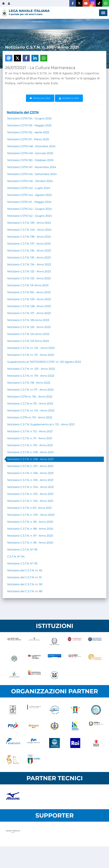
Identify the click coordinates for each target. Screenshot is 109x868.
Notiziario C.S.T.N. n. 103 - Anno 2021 (30, 494)
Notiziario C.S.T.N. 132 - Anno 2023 (29, 271)
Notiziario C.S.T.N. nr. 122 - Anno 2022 (31, 348)
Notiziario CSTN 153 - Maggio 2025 (29, 125)
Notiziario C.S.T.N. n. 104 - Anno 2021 (31, 487)
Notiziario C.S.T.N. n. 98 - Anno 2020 (30, 529)
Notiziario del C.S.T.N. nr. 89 (25, 591)
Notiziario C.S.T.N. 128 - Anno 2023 (29, 306)
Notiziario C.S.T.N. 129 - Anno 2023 (29, 299)
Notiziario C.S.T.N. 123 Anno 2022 (28, 341)
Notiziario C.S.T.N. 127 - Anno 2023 (29, 313)
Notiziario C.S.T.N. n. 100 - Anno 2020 (31, 515)
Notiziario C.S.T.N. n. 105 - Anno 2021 (30, 480)
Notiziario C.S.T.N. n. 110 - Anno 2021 (30, 445)
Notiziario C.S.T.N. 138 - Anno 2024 (29, 237)
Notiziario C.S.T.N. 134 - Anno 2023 (29, 264)
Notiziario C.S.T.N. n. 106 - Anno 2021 (30, 473)
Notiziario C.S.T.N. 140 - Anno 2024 (29, 230)
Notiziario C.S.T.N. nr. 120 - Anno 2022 (31, 369)
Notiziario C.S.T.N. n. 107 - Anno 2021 (30, 466)
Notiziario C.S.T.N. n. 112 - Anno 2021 (30, 431)
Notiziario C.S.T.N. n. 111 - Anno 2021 (30, 438)
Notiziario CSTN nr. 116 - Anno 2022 (30, 397)
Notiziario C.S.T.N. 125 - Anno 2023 (29, 327)
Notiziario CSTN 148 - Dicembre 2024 (31, 146)
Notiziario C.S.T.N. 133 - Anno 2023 (29, 278)
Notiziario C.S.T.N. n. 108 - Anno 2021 (30, 459)
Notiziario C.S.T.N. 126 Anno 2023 (28, 320)
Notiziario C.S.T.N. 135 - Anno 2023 (29, 258)
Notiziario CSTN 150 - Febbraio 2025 (30, 160)
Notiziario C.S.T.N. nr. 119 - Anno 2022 (31, 376)
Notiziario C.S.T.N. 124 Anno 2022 (28, 334)
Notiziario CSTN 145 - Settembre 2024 (32, 174)
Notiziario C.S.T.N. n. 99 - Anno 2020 (30, 522)
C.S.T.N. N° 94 (16, 557)
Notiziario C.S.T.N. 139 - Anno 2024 (29, 223)
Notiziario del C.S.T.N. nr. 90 (25, 584)
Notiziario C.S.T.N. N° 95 (22, 550)
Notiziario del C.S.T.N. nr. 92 (25, 570)
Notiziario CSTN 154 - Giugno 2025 (29, 118)
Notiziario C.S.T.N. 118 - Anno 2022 (29, 383)
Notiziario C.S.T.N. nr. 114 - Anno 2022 (31, 410)
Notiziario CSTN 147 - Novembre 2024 (32, 167)
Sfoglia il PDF (40, 98)
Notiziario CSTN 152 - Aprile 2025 (28, 132)
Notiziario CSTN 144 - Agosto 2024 (30, 195)
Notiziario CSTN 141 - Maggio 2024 (29, 202)
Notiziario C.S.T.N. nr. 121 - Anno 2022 (31, 355)
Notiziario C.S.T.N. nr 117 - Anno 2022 (30, 390)
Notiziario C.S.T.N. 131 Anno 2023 (28, 285)
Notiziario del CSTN (23, 112)
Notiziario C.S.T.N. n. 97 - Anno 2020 (30, 536)
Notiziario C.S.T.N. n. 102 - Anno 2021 (30, 501)
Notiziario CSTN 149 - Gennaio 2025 (30, 153)
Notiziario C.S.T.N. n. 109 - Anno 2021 (30, 452)
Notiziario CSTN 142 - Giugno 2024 (30, 209)
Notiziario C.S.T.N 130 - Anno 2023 (29, 292)
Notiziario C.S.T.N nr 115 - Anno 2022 (30, 404)
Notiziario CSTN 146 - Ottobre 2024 (30, 181)
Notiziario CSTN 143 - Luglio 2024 (29, 188)
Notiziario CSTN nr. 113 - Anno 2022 (30, 417)
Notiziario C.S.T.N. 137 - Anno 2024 (29, 244)
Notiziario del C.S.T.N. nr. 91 (24, 577)
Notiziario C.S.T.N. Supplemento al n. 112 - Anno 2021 (41, 424)
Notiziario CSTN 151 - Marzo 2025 (28, 139)
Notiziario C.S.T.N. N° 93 (22, 563)
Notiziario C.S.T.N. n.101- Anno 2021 (29, 508)
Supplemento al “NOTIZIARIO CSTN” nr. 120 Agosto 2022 (44, 362)
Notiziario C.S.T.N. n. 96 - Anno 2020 (30, 543)
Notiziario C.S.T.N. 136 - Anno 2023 (29, 251)
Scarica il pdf (69, 98)
